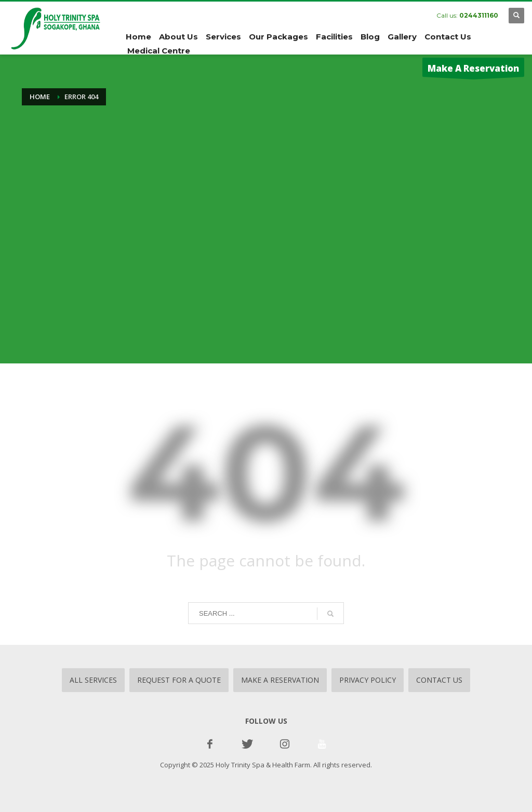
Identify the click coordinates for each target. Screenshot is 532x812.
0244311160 (479, 15)
